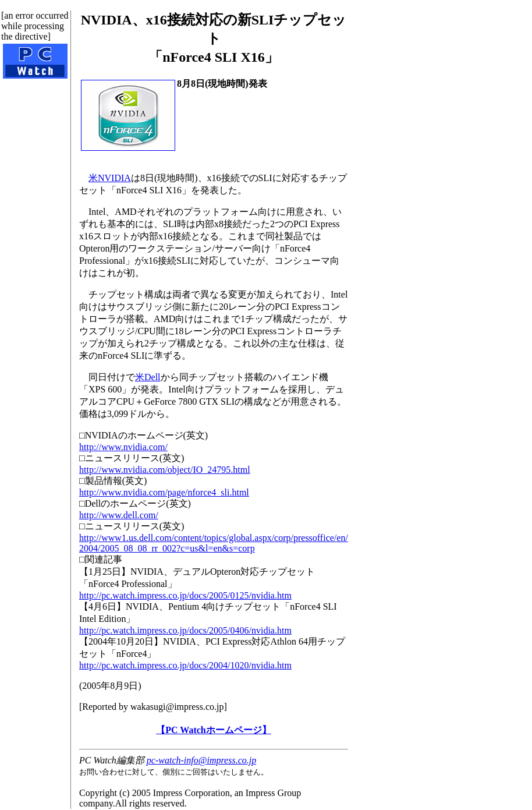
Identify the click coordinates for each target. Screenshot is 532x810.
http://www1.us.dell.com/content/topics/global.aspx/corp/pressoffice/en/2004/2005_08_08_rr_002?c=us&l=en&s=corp (214, 543)
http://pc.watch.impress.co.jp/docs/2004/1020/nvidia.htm (185, 665)
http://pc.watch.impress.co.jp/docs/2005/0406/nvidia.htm (185, 630)
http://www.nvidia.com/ (123, 447)
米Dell (148, 377)
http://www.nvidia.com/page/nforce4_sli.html (164, 492)
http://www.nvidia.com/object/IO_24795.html (165, 470)
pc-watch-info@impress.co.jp (201, 760)
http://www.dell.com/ (119, 515)
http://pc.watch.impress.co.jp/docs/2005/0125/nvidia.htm (185, 595)
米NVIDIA (110, 178)
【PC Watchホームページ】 (213, 730)
